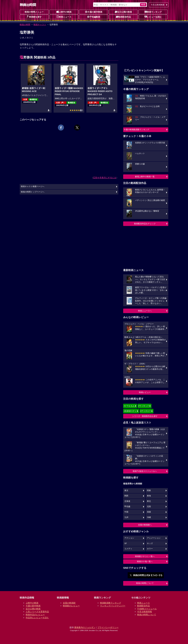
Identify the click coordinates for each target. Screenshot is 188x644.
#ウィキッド (144, 406)
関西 (126, 496)
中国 (126, 512)
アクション (129, 538)
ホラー (150, 549)
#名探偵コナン (130, 411)
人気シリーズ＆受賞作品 (37, 612)
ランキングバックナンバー (113, 606)
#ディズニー (146, 411)
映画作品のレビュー (35, 615)
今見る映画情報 (145, 612)
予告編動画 (94, 17)
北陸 (149, 507)
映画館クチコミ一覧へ (145, 556)
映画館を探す (34, 17)
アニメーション (154, 538)
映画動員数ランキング (111, 603)
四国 (149, 512)
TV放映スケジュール (147, 609)
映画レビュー (145, 392)
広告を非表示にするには (105, 178)
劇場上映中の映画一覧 (145, 177)
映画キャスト (40, 25)
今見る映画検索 (158, 5)
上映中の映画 (64, 12)
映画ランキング (153, 12)
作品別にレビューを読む (37, 618)
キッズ (150, 543)
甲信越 (127, 507)
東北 (149, 501)
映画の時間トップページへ (33, 192)
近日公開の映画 (123, 12)
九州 (126, 517)
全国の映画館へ (145, 525)
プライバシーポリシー (108, 627)
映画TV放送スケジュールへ (145, 471)
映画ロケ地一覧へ (145, 561)
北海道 (127, 501)
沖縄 (149, 517)
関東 (149, 491)
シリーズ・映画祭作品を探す (145, 416)
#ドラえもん (129, 406)
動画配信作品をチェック (145, 224)
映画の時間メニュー (34, 12)
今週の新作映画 (94, 12)
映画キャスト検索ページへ (33, 186)
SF (126, 543)
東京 (126, 491)
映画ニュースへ (145, 311)
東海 (149, 496)
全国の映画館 (69, 603)
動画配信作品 (123, 17)
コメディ (128, 549)
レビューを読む (153, 17)
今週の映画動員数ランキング (136, 130)
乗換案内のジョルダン (85, 627)
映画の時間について (145, 583)
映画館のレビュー (71, 606)
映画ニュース (64, 17)
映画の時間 (25, 25)
